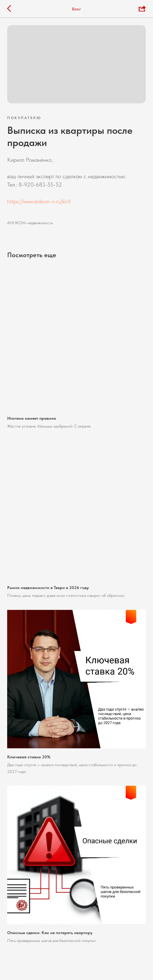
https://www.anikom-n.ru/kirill (39, 201)
